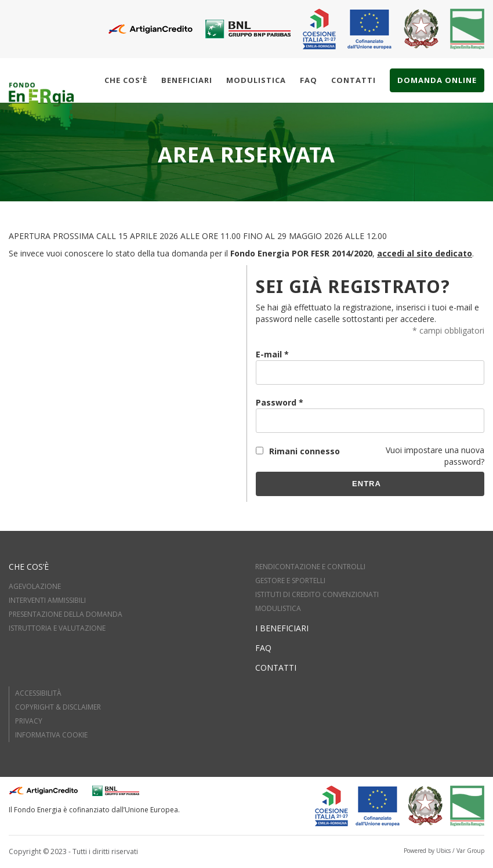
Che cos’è (126, 80)
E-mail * (272, 354)
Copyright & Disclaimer (58, 707)
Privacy (29, 721)
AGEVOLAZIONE (35, 586)
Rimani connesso (304, 451)
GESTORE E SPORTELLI (290, 581)
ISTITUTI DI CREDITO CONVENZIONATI (317, 594)
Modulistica (256, 80)
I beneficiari (282, 628)
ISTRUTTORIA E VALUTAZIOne (57, 628)
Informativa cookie (51, 735)
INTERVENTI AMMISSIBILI (47, 600)
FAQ (263, 648)
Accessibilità (38, 693)
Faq (309, 80)
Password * (280, 402)
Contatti (354, 80)
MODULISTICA (278, 608)
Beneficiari (187, 80)
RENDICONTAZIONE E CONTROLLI (310, 567)
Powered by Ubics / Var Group (444, 851)
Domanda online (437, 80)
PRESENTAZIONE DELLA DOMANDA (66, 614)
